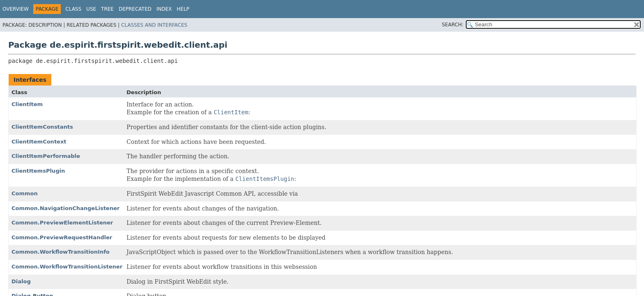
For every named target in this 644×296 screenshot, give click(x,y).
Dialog (21, 281)
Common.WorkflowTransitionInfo (61, 252)
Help (183, 9)
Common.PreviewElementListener (62, 223)
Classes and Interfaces (154, 25)
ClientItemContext (39, 142)
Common (25, 193)
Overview (16, 9)
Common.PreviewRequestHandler (62, 237)
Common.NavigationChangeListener (66, 208)
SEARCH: (453, 25)
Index (164, 9)
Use (91, 9)
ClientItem (27, 104)
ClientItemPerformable (46, 156)
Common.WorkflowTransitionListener (67, 267)
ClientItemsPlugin (38, 171)
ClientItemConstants (42, 127)
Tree (107, 9)
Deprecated (135, 9)
